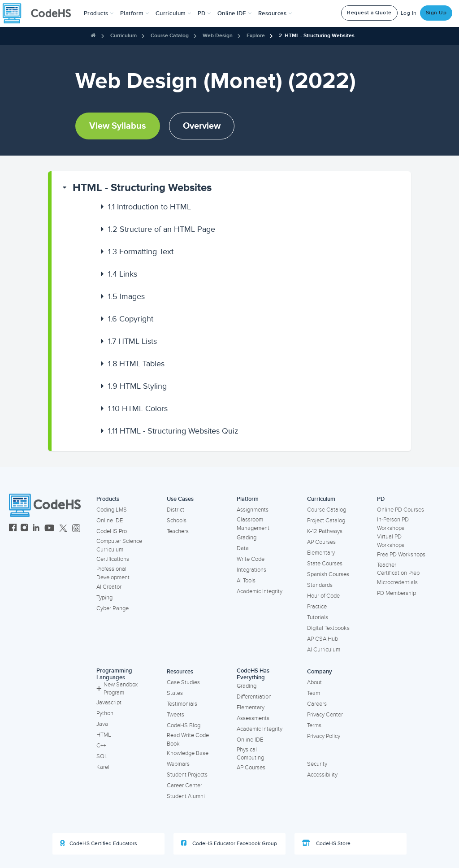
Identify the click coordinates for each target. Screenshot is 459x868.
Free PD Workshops (401, 555)
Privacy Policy (324, 736)
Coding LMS (112, 510)
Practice (317, 607)
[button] (99, 13)
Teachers (178, 531)
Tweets (175, 715)
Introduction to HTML (149, 207)
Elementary (321, 553)
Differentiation (254, 697)
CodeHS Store (326, 843)
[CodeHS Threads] (76, 529)
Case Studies (183, 682)
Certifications (113, 559)
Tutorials (318, 617)
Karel (103, 767)
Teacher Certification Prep (398, 569)
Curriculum (123, 36)
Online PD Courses (401, 510)
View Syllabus (118, 126)
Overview (202, 126)
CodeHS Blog (184, 725)
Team (314, 693)
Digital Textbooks (328, 628)
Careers (317, 704)
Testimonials (182, 704)
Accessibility (322, 775)
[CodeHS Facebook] (13, 529)
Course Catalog (170, 36)
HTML (104, 735)
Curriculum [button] (173, 13)
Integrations (251, 570)
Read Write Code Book (188, 740)
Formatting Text (141, 252)
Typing (104, 598)
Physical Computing (250, 754)
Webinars (178, 764)
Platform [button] (135, 13)
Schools (177, 521)
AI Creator (109, 587)
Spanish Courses (328, 574)
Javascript (109, 703)
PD (381, 499)
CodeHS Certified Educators (99, 843)
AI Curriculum (324, 650)
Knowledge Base (188, 753)
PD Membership (396, 593)
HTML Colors (138, 408)
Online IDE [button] (235, 13)
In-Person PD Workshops (393, 524)
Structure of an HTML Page (162, 229)
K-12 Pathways (325, 531)
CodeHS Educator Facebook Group (229, 843)
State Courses (325, 564)
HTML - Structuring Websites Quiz (173, 431)
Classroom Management (253, 524)
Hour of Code (323, 596)
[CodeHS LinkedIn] (36, 529)
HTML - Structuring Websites (142, 188)
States (175, 693)
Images (126, 296)
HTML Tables (136, 364)
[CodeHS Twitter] (63, 529)
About (314, 682)
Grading (247, 538)
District (175, 510)
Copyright (131, 319)
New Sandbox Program (117, 689)
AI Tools (246, 581)
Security (317, 764)
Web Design (218, 36)
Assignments (253, 510)
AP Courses (321, 542)
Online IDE (110, 521)
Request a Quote (369, 13)
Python (105, 713)
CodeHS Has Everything (253, 674)
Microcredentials (397, 582)
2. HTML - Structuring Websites (317, 36)
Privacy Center (325, 715)
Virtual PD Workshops (391, 541)
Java (102, 724)
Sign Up (436, 13)
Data (243, 548)
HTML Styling (137, 386)
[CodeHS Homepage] (40, 13)
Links (123, 274)
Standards (320, 585)
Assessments (253, 718)
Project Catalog (326, 521)
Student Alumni (186, 796)
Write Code (251, 559)
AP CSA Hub (323, 639)
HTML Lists (132, 341)
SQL (102, 756)
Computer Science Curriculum (119, 545)
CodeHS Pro (112, 531)
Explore (256, 36)
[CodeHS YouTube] (50, 529)
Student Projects (187, 775)
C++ (101, 746)
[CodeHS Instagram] (24, 529)
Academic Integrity (260, 591)
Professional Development (113, 573)
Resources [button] (275, 13)
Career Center (184, 786)
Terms (314, 725)
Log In (409, 13)
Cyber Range (113, 608)
